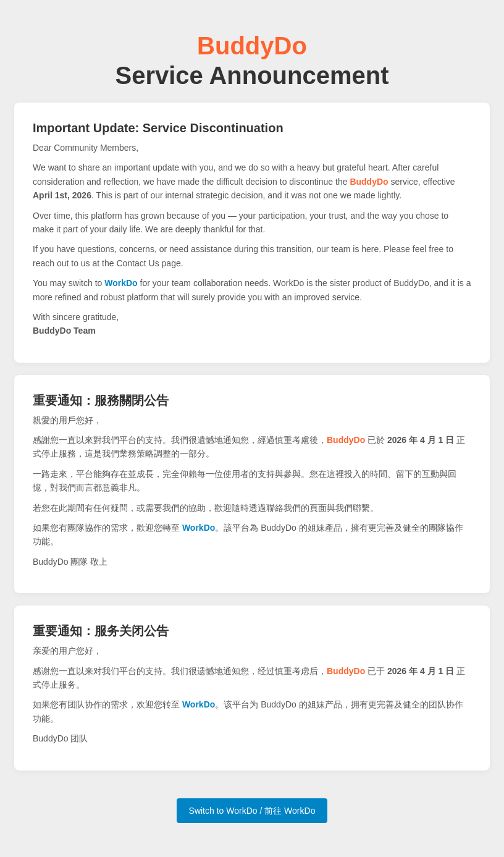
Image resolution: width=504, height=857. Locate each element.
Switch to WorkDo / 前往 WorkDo (252, 811)
